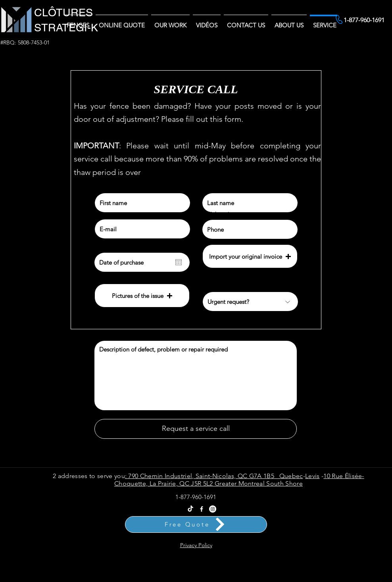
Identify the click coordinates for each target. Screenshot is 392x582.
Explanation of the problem (123, 335)
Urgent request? (220, 286)
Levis (312, 476)
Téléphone (214, 214)
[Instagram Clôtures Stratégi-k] (213, 509)
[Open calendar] (179, 262)
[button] (289, 22)
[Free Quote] (196, 524)
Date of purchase (115, 247)
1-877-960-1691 (196, 497)
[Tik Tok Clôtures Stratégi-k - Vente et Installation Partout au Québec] (190, 509)
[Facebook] (202, 509)
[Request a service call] (196, 429)
